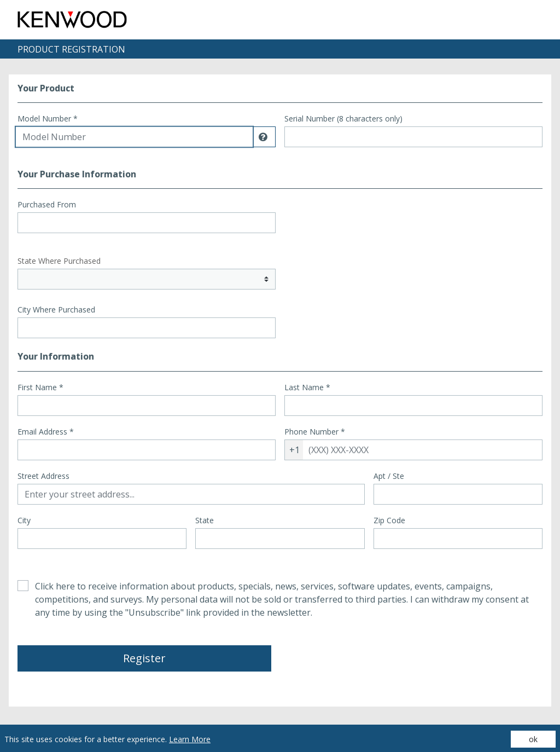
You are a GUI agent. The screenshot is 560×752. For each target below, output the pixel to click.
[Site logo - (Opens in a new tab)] (72, 20)
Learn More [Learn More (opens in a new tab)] (190, 739)
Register (144, 658)
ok (533, 739)
